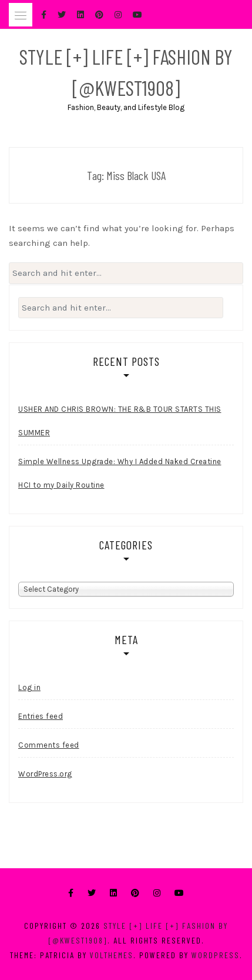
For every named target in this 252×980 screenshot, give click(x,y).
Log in (29, 687)
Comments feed (49, 745)
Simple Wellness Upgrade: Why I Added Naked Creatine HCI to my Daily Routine (120, 473)
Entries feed (41, 716)
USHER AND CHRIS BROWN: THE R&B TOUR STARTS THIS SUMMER (120, 421)
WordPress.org (45, 774)
